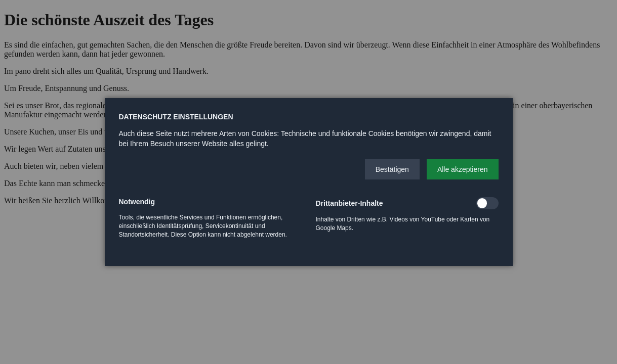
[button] (392, 169)
